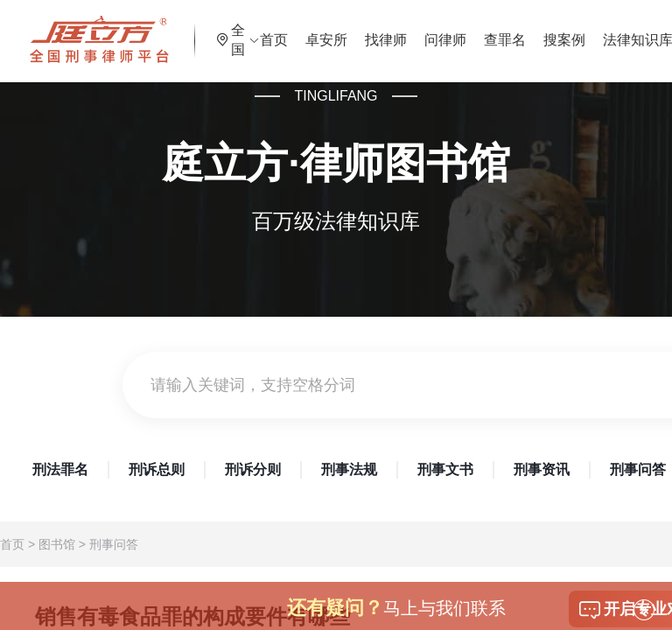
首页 (311, 30)
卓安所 (364, 30)
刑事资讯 (542, 469)
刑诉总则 (157, 469)
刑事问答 (114, 544)
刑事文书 (445, 469)
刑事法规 (349, 469)
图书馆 (57, 544)
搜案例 (602, 30)
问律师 (483, 30)
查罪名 (542, 30)
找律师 (423, 30)
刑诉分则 (253, 469)
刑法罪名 (60, 469)
